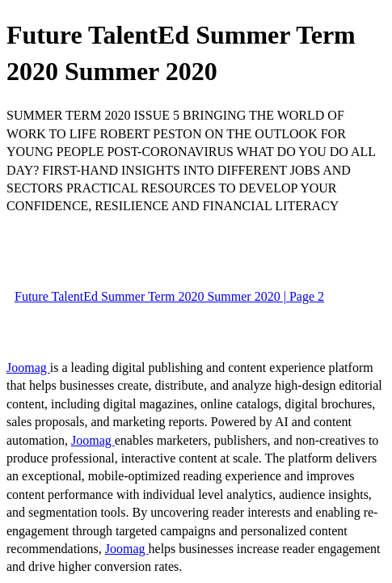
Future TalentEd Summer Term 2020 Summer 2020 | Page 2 (169, 296)
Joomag (28, 368)
